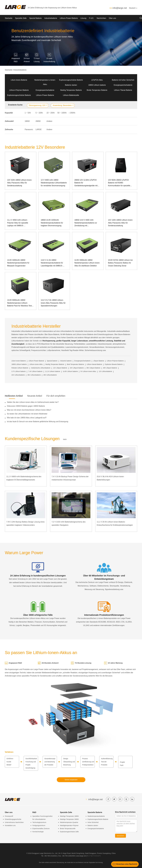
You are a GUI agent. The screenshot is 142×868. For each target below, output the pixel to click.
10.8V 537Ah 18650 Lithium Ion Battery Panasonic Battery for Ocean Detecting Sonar (120, 263)
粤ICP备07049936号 (94, 856)
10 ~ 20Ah (51, 113)
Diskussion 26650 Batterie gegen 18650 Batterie (26, 406)
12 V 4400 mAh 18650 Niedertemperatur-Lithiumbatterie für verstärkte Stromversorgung (54, 183)
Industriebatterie (51, 18)
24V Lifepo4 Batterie (77, 368)
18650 (27, 121)
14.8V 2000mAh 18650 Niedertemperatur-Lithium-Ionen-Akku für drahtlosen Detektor (87, 263)
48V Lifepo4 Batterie (110, 368)
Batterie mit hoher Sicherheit (123, 80)
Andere (49, 121)
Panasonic (29, 129)
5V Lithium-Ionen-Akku (88, 371)
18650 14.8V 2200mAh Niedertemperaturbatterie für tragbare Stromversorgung (52, 223)
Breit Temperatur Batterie (75, 364)
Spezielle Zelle (21, 18)
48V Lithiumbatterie (50, 375)
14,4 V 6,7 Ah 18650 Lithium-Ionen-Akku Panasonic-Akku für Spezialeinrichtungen (53, 303)
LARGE (39, 129)
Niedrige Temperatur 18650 (69, 816)
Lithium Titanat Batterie (123, 90)
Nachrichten (101, 18)
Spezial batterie (52, 361)
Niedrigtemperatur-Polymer (69, 825)
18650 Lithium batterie (97, 85)
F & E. (92, 18)
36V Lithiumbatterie (34, 375)
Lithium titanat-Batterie (94, 364)
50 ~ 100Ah (62, 113)
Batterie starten (71, 85)
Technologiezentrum (39, 822)
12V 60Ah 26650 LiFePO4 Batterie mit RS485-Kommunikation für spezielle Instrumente (119, 183)
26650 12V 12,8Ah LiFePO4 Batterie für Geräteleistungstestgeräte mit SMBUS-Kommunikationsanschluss (86, 183)
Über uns (113, 18)
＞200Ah (72, 113)
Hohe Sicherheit (93, 822)
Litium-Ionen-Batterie (19, 80)
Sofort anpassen (71, 780)
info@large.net (120, 8)
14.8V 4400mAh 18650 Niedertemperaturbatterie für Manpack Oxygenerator (18, 263)
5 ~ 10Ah (39, 113)
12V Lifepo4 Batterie (60, 368)
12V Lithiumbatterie (105, 371)
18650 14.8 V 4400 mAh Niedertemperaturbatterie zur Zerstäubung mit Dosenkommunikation (86, 223)
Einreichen (121, 836)
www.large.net (81, 856)
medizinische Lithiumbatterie (41, 368)
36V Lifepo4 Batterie (93, 368)
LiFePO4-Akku (97, 80)
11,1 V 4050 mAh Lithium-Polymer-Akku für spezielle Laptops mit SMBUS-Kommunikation (18, 223)
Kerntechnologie (38, 832)
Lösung (83, 18)
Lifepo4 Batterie (99, 361)
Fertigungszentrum (39, 825)
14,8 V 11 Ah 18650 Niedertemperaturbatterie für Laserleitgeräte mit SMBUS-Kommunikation (52, 263)
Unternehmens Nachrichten (14, 822)
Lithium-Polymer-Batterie (19, 90)
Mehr (65, 439)
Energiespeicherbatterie (123, 85)
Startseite (9, 18)
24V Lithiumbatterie (18, 375)
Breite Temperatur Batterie (97, 90)
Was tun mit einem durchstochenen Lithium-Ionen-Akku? (29, 410)
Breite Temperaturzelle (68, 829)
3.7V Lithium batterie (19, 371)
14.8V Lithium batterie (70, 371)
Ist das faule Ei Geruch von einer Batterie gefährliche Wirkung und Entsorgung (38, 422)
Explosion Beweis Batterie (114, 364)
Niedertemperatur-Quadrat (69, 822)
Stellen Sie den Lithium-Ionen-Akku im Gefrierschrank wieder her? (33, 402)
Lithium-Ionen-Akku (36, 364)
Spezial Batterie (35, 18)
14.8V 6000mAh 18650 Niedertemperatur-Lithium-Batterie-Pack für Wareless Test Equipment (19, 303)
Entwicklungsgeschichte (13, 819)
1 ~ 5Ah (28, 113)
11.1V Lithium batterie (53, 371)
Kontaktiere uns (10, 825)
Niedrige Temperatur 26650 (69, 819)
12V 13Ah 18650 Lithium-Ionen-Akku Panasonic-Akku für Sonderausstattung (121, 223)
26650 (38, 121)
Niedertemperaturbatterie (96, 816)
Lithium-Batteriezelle (71, 95)
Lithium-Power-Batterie (69, 18)
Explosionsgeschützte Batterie (71, 80)
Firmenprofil (9, 816)
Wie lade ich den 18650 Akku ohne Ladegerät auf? (27, 418)
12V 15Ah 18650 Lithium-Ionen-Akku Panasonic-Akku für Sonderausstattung (20, 183)
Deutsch (133, 8)
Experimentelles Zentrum (41, 829)
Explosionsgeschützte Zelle (69, 832)
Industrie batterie (66, 361)
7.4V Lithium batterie (35, 371)
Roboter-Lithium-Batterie (20, 368)
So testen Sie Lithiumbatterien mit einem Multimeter (27, 414)
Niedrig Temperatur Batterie (71, 90)
